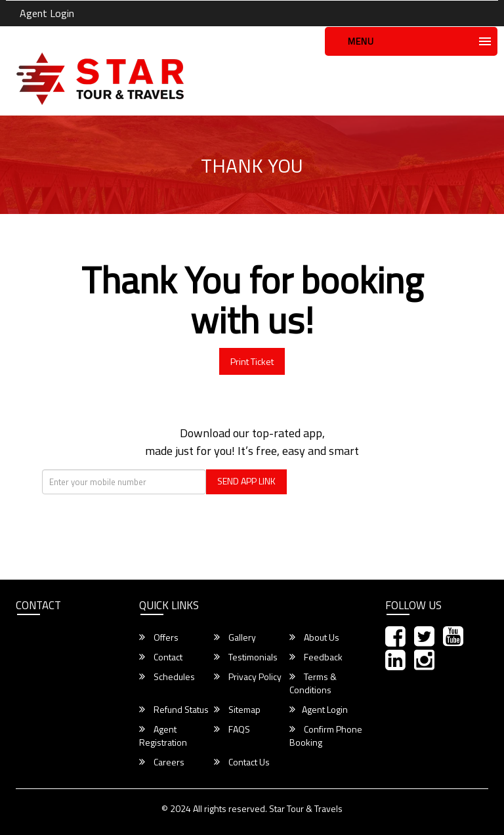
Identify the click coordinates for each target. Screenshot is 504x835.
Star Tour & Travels (306, 808)
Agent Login (47, 13)
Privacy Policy (248, 677)
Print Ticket (252, 361)
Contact (161, 657)
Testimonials (246, 657)
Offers (159, 637)
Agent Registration (163, 736)
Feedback (316, 657)
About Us (314, 637)
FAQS (232, 729)
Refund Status (174, 710)
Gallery (235, 637)
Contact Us (242, 762)
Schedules (167, 677)
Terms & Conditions (313, 683)
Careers (162, 762)
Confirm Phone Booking (326, 736)
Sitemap (237, 710)
